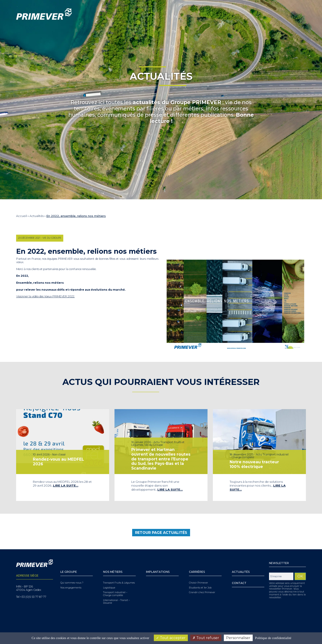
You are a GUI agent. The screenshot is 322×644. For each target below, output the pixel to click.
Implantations (158, 557)
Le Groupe (69, 557)
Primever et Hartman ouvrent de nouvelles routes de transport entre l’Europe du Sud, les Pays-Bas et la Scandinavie (161, 458)
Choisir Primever (198, 568)
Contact (239, 568)
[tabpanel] (63, 455)
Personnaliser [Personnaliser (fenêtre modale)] (238, 638)
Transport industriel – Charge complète (115, 579)
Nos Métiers (113, 557)
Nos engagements (71, 573)
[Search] (244, 14)
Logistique (109, 573)
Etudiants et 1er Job (200, 573)
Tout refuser (206, 638)
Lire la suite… (65, 481)
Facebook (289, 14)
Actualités (37, 216)
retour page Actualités (161, 540)
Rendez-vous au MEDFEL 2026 (59, 460)
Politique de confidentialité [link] (273, 638)
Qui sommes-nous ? (72, 568)
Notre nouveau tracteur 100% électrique (255, 463)
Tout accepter (171, 638)
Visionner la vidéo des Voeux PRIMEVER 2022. (38, 296)
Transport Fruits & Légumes (119, 568)
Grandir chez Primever (202, 578)
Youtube (282, 14)
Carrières (197, 557)
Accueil (21, 216)
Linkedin (276, 14)
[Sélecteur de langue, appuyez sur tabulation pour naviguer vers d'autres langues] (298, 14)
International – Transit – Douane (116, 587)
